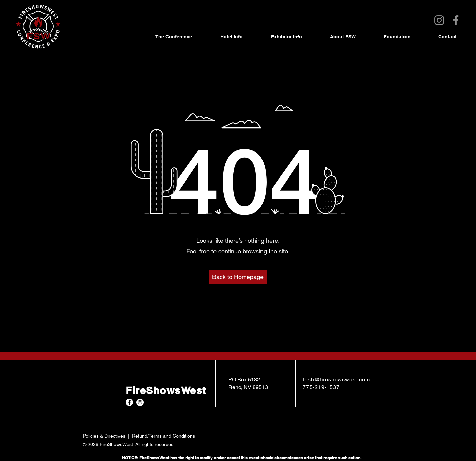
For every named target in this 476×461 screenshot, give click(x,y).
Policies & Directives (105, 436)
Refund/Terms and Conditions (163, 436)
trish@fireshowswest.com (336, 380)
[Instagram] (439, 20)
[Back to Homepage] (238, 277)
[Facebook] (456, 20)
